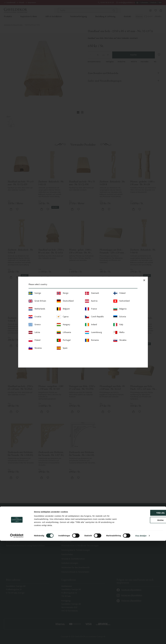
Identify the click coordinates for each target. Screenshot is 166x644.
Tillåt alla (144, 616)
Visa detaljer (141, 639)
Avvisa (144, 623)
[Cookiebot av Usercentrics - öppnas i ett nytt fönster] (17, 639)
